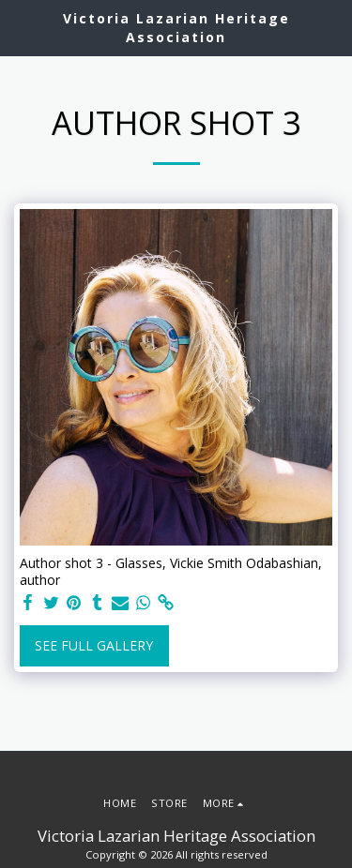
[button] (21, 27)
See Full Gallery (94, 645)
